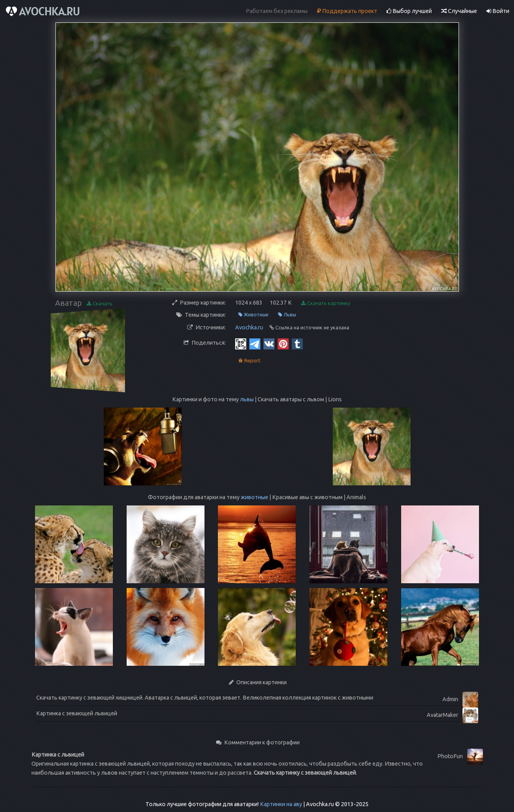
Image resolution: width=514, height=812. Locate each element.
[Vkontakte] (269, 344)
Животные (253, 315)
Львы (287, 315)
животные (254, 497)
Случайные (459, 11)
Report (249, 361)
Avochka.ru (249, 327)
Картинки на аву (281, 804)
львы (247, 399)
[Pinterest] (283, 344)
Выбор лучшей (409, 11)
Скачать (100, 304)
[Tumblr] (297, 344)
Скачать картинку (326, 303)
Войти (498, 11)
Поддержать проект (347, 11)
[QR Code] (241, 344)
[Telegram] (255, 344)
